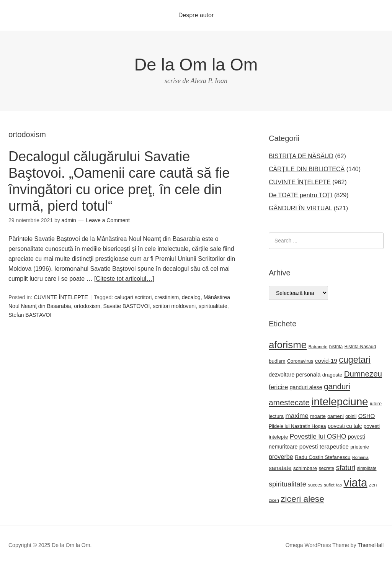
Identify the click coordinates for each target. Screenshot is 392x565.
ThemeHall (371, 545)
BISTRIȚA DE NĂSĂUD (301, 156)
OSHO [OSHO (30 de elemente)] (367, 416)
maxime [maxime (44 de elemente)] (297, 416)
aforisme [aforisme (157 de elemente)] (288, 345)
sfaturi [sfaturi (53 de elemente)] (346, 468)
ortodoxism (87, 306)
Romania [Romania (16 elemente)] (360, 457)
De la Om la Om (196, 65)
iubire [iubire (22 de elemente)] (376, 404)
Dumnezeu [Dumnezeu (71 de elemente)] (363, 374)
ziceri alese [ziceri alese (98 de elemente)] (302, 499)
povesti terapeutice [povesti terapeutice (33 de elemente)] (324, 446)
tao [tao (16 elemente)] (339, 485)
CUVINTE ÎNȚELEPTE (61, 297)
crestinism (167, 297)
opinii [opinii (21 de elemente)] (351, 416)
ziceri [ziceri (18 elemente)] (274, 500)
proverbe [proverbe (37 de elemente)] (281, 457)
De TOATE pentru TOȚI (301, 195)
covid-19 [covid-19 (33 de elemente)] (326, 361)
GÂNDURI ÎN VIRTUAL (300, 208)
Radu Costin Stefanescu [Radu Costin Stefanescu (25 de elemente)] (323, 457)
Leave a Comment (108, 220)
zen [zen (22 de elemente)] (373, 485)
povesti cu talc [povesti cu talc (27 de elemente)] (345, 426)
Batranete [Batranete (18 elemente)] (318, 347)
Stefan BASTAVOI (30, 315)
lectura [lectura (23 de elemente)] (276, 416)
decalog (191, 297)
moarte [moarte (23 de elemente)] (318, 416)
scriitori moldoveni (174, 306)
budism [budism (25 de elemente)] (277, 361)
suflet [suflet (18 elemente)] (329, 485)
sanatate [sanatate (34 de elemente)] (280, 468)
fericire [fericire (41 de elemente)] (278, 387)
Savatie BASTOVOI (126, 306)
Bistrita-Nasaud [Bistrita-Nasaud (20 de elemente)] (360, 347)
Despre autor (196, 15)
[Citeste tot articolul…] (124, 279)
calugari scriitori (133, 297)
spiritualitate (213, 306)
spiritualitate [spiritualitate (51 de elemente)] (287, 484)
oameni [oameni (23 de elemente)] (336, 416)
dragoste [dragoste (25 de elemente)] (332, 375)
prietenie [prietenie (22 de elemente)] (360, 447)
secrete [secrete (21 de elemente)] (327, 468)
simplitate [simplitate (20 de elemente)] (367, 468)
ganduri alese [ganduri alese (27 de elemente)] (306, 387)
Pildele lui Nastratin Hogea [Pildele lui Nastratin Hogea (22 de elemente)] (297, 426)
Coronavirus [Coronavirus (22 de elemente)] (300, 361)
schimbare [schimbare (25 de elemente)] (305, 468)
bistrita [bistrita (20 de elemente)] (336, 347)
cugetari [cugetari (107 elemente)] (355, 360)
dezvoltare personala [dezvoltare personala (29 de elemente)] (295, 375)
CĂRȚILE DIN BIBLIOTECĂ (307, 169)
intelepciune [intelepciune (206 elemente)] (340, 402)
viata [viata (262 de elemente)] (355, 482)
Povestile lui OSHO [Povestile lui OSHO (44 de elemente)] (318, 436)
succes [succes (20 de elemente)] (315, 485)
